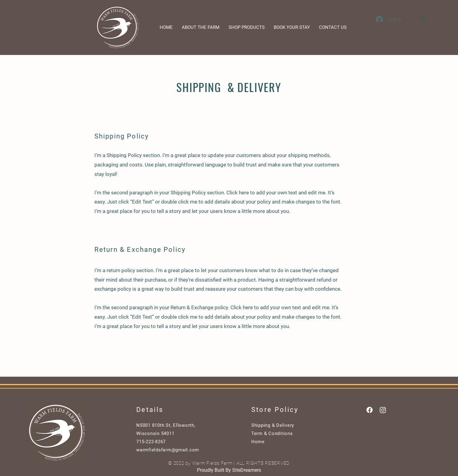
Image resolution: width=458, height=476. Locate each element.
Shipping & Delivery (273, 425)
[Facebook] (370, 410)
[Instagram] (383, 410)
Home (258, 442)
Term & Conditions (272, 433)
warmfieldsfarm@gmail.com (168, 450)
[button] (426, 18)
